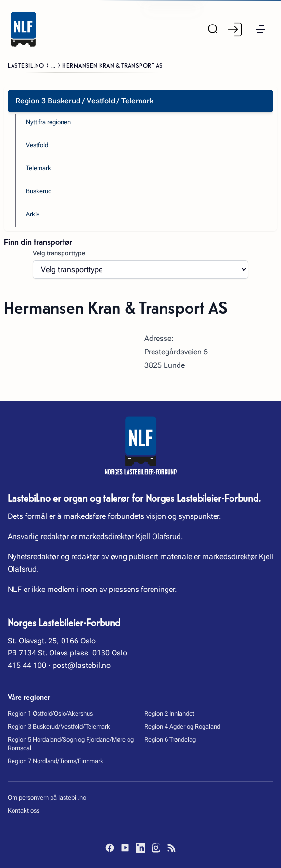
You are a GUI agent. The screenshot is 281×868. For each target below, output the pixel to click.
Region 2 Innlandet (169, 713)
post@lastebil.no (82, 665)
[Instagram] (156, 848)
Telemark (38, 168)
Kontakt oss (24, 811)
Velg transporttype (59, 253)
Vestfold (37, 145)
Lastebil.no (26, 65)
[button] (261, 29)
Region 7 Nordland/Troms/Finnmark (56, 761)
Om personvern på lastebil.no (47, 798)
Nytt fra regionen (48, 122)
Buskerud (39, 191)
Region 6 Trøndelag (170, 739)
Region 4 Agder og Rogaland (182, 726)
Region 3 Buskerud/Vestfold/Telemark (59, 726)
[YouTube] (125, 848)
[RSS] (171, 848)
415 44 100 (27, 665)
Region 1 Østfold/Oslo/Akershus (50, 713)
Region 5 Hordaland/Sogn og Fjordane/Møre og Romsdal (71, 744)
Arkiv (33, 214)
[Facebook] (110, 848)
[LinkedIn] (140, 848)
